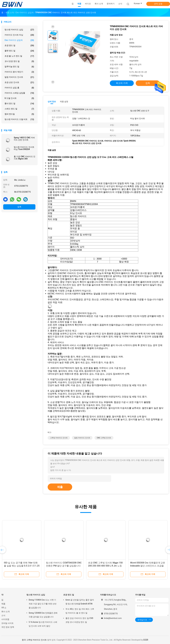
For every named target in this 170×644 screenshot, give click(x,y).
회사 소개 (6, 612)
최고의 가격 (122, 83)
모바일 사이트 (7, 623)
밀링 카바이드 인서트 (19, 77)
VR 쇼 (4, 608)
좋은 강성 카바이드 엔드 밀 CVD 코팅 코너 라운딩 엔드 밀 (79, 620)
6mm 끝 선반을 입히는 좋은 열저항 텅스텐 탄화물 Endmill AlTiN (80, 602)
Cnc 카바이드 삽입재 (19, 40)
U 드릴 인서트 (19, 98)
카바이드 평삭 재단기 (19, 72)
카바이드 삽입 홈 (19, 88)
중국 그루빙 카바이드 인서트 (34, 640)
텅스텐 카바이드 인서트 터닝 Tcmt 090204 (24, 148)
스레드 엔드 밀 (19, 109)
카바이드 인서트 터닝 (19, 35)
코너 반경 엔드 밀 (19, 61)
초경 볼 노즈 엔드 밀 (19, 56)
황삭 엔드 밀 (19, 104)
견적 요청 (158, 4)
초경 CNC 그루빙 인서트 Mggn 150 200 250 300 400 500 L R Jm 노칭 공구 (105, 566)
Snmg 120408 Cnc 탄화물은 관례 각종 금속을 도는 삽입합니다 (43, 615)
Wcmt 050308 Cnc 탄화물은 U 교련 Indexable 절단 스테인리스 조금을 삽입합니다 (148, 566)
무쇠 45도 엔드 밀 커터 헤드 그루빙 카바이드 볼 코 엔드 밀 (80, 611)
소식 (3, 615)
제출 (60, 487)
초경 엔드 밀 (19, 46)
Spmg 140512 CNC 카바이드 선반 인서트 (24, 139)
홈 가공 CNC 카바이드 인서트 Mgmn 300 (25, 158)
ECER (146, 640)
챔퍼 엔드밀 (19, 114)
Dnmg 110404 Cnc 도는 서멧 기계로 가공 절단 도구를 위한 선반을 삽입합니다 (43, 604)
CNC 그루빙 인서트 (104, 438)
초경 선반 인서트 (19, 82)
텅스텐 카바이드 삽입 (19, 30)
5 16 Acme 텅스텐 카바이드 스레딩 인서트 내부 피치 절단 (43, 624)
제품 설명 (64, 102)
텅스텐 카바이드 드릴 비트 (19, 119)
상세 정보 (52, 102)
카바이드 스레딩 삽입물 (19, 93)
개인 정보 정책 (8, 627)
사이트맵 (5, 619)
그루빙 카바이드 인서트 (59, 438)
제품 (3, 604)
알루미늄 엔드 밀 (19, 67)
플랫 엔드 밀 (19, 51)
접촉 (19, 207)
